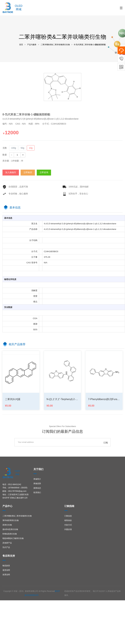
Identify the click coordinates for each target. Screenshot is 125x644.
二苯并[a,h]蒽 (13, 399)
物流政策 (6, 566)
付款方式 (68, 525)
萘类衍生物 (7, 525)
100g (14, 148)
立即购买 (28, 172)
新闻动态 (37, 488)
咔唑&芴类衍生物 (10, 534)
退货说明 (6, 570)
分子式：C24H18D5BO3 (55, 124)
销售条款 (68, 520)
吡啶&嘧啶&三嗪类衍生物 (13, 538)
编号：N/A (9, 124)
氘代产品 (6, 547)
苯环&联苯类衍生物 (11, 520)
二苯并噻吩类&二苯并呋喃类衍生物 (55, 45)
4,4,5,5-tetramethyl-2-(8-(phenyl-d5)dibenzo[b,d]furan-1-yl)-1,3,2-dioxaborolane (40, 119)
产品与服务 (32, 45)
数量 (5, 155)
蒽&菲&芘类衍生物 (10, 529)
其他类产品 (7, 543)
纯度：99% (35, 124)
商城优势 (37, 484)
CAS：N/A (22, 124)
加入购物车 (11, 172)
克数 (5, 148)
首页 (21, 45)
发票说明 (6, 575)
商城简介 (37, 479)
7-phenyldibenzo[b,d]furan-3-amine (104, 399)
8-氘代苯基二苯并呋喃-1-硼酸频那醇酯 (90, 45)
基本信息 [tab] (15, 208)
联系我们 (37, 493)
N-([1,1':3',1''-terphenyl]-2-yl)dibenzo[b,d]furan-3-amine (62, 399)
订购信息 (68, 516)
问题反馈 (68, 529)
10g (31, 148)
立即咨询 (44, 172)
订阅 (106, 443)
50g (22, 148)
